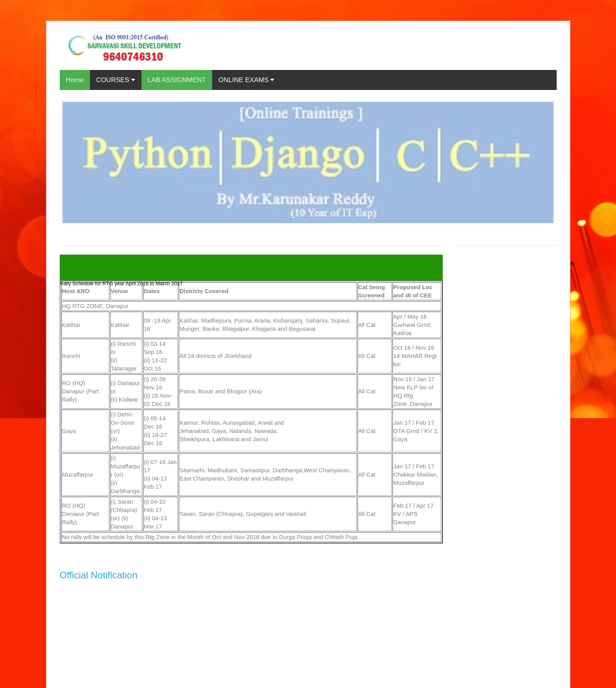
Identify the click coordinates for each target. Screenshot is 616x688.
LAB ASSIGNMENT (177, 80)
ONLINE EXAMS (246, 80)
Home (75, 80)
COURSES (116, 80)
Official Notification (99, 575)
